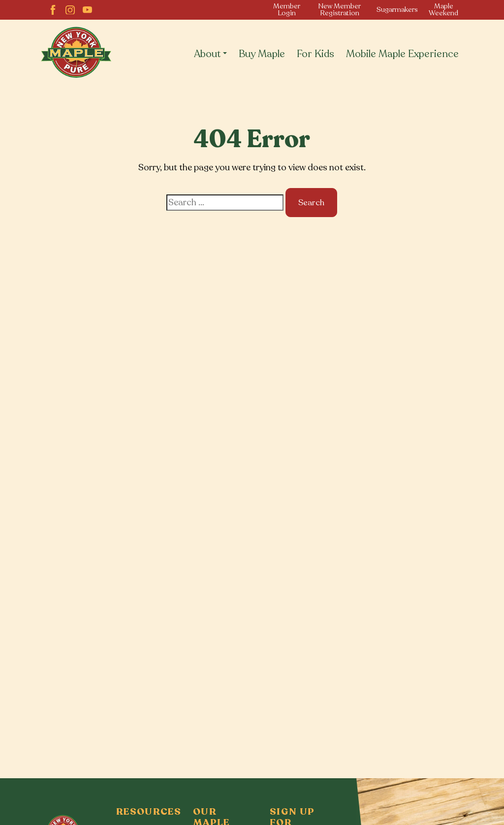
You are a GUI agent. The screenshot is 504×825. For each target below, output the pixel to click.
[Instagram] (70, 10)
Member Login (287, 10)
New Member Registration (339, 10)
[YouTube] (87, 10)
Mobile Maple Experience (402, 54)
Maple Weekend (443, 10)
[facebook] (53, 10)
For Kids (315, 54)
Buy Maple (262, 54)
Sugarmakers (397, 10)
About (207, 54)
